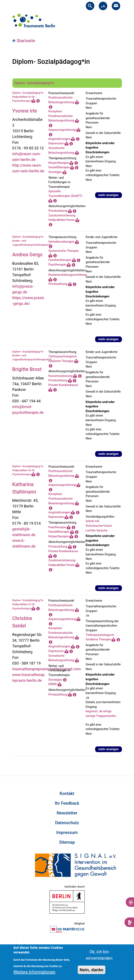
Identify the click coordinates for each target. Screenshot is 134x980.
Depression (56, 143)
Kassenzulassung (60, 376)
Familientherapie (60, 260)
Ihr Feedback (67, 803)
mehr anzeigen (109, 195)
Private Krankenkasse (63, 385)
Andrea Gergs (27, 255)
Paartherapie (57, 265)
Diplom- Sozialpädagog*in (34, 83)
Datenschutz (67, 823)
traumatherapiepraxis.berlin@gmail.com (47, 669)
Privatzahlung (58, 211)
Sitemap (67, 842)
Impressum (67, 832)
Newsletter (67, 813)
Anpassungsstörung (62, 130)
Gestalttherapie (59, 167)
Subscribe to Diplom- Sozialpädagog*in (14, 761)
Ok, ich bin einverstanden (99, 955)
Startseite (26, 41)
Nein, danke (92, 970)
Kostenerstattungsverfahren (68, 275)
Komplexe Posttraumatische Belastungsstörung (61, 116)
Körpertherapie (59, 163)
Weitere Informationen (34, 972)
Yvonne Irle (25, 111)
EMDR (53, 684)
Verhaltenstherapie (61, 242)
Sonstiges (55, 172)
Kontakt (67, 793)
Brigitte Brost (27, 369)
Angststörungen (59, 139)
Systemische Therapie (63, 251)
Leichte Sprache (97, 530)
